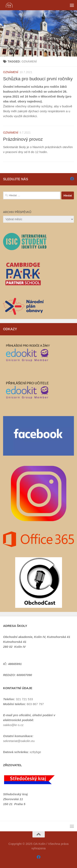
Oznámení (11, 72)
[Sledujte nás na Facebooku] (72, 179)
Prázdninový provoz (23, 139)
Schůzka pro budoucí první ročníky (38, 79)
